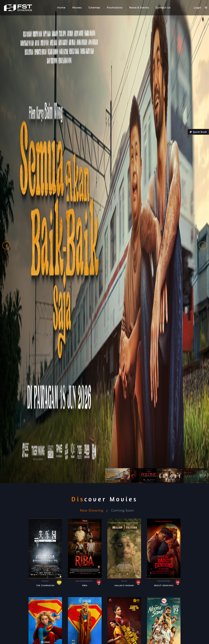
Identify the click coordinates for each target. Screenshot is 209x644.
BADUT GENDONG (164, 585)
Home (61, 8)
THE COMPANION (45, 585)
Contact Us (163, 8)
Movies (77, 8)
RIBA (85, 585)
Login (197, 8)
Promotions (115, 8)
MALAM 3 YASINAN (124, 585)
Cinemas (94, 8)
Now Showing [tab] (92, 510)
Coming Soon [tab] (123, 510)
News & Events (139, 8)
